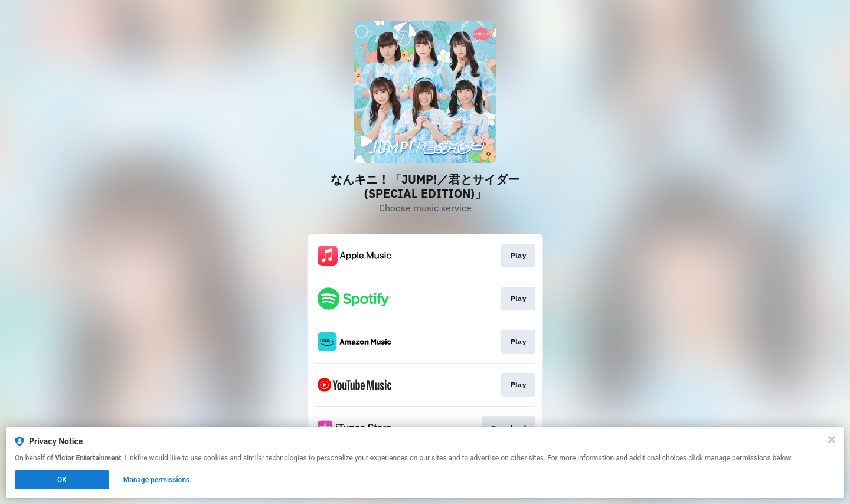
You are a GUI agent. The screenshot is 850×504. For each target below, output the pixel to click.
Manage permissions (157, 480)
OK (62, 480)
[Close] (832, 440)
